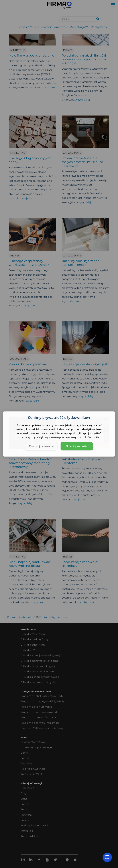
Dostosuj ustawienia (41, 446)
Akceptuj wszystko (77, 446)
